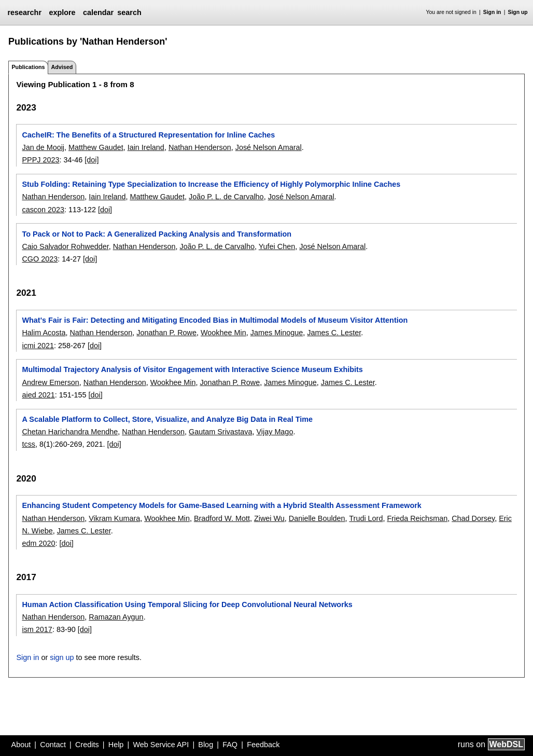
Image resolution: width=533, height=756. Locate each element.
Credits (87, 745)
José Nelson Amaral (269, 147)
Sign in (492, 12)
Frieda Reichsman (417, 518)
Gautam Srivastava (220, 432)
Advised (62, 67)
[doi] (92, 160)
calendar (98, 12)
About (21, 745)
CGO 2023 (40, 259)
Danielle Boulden (317, 518)
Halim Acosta (44, 333)
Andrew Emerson (50, 382)
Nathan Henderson (200, 147)
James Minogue (277, 333)
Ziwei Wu (269, 518)
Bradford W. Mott (222, 518)
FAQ (230, 745)
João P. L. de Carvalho (226, 197)
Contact (53, 745)
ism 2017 (37, 629)
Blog (206, 745)
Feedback (263, 745)
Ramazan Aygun (116, 617)
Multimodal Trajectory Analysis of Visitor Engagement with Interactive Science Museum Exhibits (192, 369)
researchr (24, 12)
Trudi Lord (366, 518)
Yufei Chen (277, 246)
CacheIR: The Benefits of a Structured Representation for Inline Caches (148, 135)
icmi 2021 (38, 346)
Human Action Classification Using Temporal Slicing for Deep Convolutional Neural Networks (187, 604)
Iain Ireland (146, 147)
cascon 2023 (43, 210)
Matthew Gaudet (96, 147)
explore (62, 12)
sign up (62, 657)
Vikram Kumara (114, 518)
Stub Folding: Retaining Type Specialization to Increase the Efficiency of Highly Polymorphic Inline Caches (211, 184)
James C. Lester (334, 333)
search (129, 12)
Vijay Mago (275, 432)
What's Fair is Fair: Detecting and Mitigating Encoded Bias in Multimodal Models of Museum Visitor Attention (215, 320)
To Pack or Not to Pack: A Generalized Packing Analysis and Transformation (157, 234)
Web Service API (161, 745)
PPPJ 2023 (40, 160)
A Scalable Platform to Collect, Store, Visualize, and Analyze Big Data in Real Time (167, 419)
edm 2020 (38, 543)
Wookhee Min (223, 333)
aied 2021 (38, 395)
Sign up (518, 12)
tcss (29, 444)
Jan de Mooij (43, 147)
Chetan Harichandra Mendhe (70, 432)
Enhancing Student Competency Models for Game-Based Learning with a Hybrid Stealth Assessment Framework (221, 505)
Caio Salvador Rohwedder (65, 246)
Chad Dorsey (473, 518)
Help (116, 745)
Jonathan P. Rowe (166, 333)
